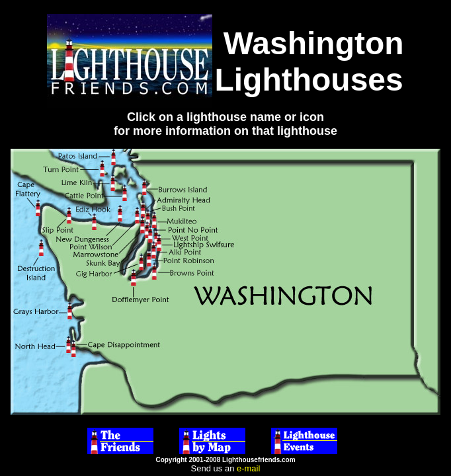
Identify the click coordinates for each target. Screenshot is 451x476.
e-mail (248, 468)
